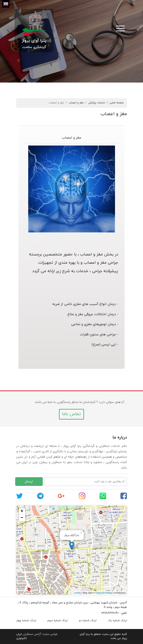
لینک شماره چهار (26, 621)
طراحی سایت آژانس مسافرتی (40, 634)
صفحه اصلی (117, 103)
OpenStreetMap (104, 593)
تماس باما (71, 414)
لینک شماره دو (88, 621)
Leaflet (77, 593)
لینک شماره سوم (58, 621)
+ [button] (22, 512)
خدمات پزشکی (97, 103)
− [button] (22, 518)
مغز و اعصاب (76, 103)
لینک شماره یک (117, 621)
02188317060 (110, 613)
